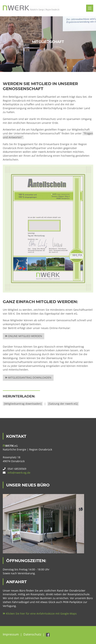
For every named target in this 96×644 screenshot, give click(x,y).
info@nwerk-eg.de (19, 473)
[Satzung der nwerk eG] (63, 404)
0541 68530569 (17, 469)
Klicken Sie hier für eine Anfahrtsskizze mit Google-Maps (40, 614)
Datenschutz (32, 634)
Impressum (11, 634)
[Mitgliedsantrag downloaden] (23, 404)
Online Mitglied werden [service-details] (24, 336)
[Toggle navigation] (90, 8)
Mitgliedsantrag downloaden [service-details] (28, 378)
